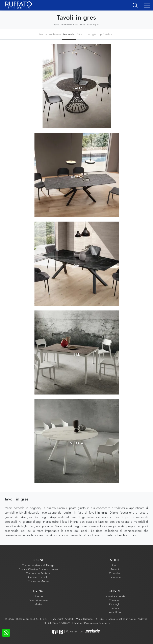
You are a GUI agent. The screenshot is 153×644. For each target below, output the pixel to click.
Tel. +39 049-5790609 (57, 623)
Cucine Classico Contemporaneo (38, 569)
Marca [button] (43, 34)
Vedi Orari (115, 612)
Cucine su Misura (38, 581)
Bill (76, 354)
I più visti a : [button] (106, 34)
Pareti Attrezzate (38, 600)
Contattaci (115, 600)
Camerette (115, 577)
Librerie (38, 596)
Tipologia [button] (90, 34)
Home (56, 25)
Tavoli (83, 25)
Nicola (76, 443)
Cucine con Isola (38, 577)
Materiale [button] (69, 34)
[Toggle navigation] (147, 5)
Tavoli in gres (93, 25)
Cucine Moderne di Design (38, 565)
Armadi (115, 569)
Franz (76, 88)
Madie (38, 604)
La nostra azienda (115, 596)
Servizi (115, 608)
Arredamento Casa (69, 25)
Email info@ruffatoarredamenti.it (91, 623)
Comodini (115, 573)
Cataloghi (115, 604)
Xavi (76, 266)
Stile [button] (80, 34)
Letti (115, 565)
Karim (76, 177)
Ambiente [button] (55, 34)
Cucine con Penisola (38, 573)
